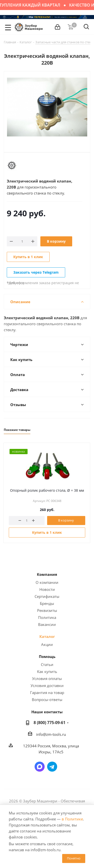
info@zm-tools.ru (51, 734)
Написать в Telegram (52, 767)
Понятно (74, 858)
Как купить (47, 671)
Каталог (47, 636)
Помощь (47, 656)
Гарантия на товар (47, 692)
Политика (47, 617)
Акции (47, 644)
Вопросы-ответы (47, 700)
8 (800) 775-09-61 (50, 723)
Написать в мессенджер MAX (40, 767)
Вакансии (47, 624)
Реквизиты (47, 610)
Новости (47, 589)
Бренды (47, 603)
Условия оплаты (47, 678)
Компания (47, 574)
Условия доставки (47, 685)
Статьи (47, 664)
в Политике (72, 819)
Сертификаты (47, 596)
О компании (47, 582)
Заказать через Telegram (36, 272)
